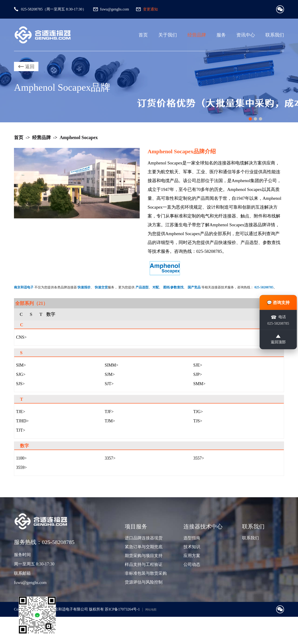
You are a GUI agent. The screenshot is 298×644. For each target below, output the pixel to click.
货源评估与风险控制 (144, 582)
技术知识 (192, 547)
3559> (21, 467)
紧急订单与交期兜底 (144, 547)
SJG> (21, 374)
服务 (221, 35)
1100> (21, 458)
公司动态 (192, 564)
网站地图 (151, 610)
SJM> (110, 374)
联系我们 (275, 35)
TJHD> (22, 421)
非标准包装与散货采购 (146, 573)
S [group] (31, 314)
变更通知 (150, 9)
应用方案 (192, 556)
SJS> (20, 384)
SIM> (21, 365)
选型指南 (192, 538)
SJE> (198, 365)
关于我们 (168, 35)
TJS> (198, 421)
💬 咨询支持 (278, 302)
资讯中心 (246, 35)
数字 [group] (51, 314)
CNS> (21, 337)
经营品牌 (197, 35)
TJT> (21, 430)
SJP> (198, 374)
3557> (199, 458)
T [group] (41, 314)
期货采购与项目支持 (144, 556)
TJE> (21, 412)
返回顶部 (278, 339)
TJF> (109, 412)
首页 (143, 35)
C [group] (21, 314)
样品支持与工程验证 (144, 564)
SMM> (199, 384)
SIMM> (112, 365)
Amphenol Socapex (79, 137)
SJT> (109, 384)
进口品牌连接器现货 (144, 538)
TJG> (198, 412)
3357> (110, 458)
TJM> (110, 421)
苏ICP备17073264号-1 (122, 609)
